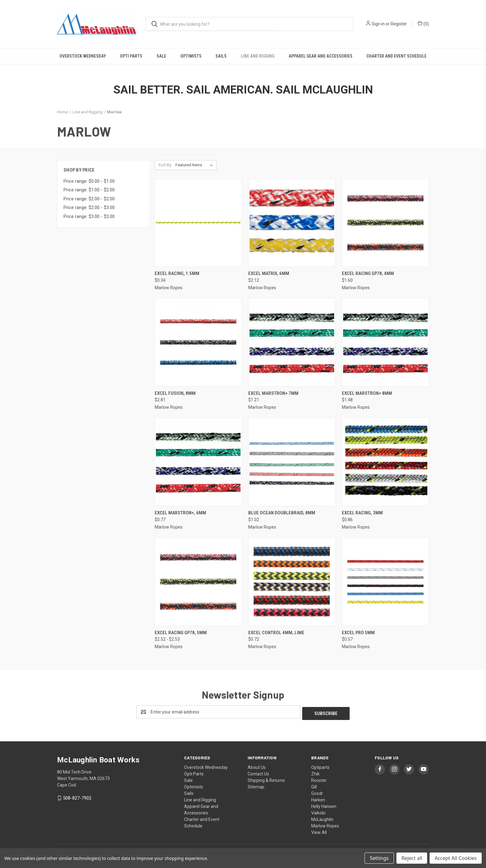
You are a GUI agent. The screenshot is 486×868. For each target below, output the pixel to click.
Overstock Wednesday (83, 56)
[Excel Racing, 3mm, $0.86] (385, 462)
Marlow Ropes (325, 824)
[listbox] (195, 165)
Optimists (191, 56)
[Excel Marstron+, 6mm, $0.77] (198, 462)
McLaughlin (322, 818)
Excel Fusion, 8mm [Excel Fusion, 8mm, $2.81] (175, 393)
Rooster (319, 779)
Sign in (378, 24)
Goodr (317, 792)
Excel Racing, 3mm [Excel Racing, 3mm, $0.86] (362, 513)
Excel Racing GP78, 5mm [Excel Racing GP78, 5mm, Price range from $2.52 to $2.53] (181, 633)
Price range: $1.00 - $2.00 (89, 190)
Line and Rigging (258, 56)
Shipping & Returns (266, 779)
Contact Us (258, 772)
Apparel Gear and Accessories (320, 56)
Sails (221, 56)
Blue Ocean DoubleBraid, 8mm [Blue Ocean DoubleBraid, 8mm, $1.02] (282, 513)
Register (399, 24)
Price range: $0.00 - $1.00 (89, 181)
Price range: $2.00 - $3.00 (89, 207)
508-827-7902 (77, 796)
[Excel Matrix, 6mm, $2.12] (292, 223)
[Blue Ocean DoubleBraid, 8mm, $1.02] (292, 462)
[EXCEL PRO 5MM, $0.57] (385, 582)
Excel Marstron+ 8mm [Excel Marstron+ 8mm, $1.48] (367, 393)
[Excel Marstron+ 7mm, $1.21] (292, 342)
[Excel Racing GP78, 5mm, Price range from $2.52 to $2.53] (198, 582)
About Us (257, 766)
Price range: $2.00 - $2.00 (89, 199)
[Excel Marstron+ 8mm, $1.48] (385, 342)
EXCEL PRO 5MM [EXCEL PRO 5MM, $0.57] (358, 633)
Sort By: (165, 165)
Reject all (412, 858)
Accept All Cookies (456, 858)
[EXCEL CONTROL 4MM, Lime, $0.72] (292, 582)
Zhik (315, 772)
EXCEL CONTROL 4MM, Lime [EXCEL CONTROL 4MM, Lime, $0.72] (276, 633)
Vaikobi (318, 811)
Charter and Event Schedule (396, 56)
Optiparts (320, 766)
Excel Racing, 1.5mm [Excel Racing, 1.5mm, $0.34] (177, 273)
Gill (314, 785)
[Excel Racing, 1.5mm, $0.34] (198, 223)
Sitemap (256, 785)
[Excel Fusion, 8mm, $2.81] (198, 342)
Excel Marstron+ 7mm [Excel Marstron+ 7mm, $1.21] (273, 393)
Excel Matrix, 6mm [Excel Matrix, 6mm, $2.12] (269, 273)
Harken (318, 798)
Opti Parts (131, 56)
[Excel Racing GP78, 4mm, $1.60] (385, 223)
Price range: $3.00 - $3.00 (89, 216)
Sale (161, 56)
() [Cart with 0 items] (423, 24)
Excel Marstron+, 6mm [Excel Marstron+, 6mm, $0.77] (180, 513)
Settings (379, 858)
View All (319, 831)
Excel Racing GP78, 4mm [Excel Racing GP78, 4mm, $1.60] (368, 273)
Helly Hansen (324, 805)
